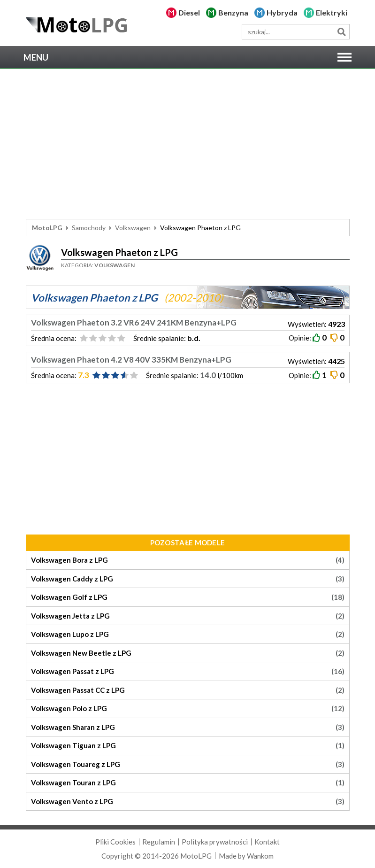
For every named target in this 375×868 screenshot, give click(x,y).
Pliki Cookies (115, 842)
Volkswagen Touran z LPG (188, 783)
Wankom (260, 856)
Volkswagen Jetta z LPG (188, 616)
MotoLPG (47, 228)
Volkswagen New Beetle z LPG (188, 653)
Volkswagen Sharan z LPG (188, 727)
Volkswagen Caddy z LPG (188, 579)
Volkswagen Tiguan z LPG (188, 746)
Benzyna (233, 12)
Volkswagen (133, 228)
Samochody (89, 228)
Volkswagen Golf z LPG (188, 597)
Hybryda (282, 12)
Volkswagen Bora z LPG (188, 560)
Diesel (189, 12)
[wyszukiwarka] (296, 32)
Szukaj (342, 32)
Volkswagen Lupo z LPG (188, 634)
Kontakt (267, 842)
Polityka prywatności (215, 842)
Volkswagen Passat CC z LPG (188, 690)
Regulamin (159, 842)
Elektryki (332, 12)
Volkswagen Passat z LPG (188, 671)
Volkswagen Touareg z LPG (188, 764)
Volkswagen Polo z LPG (188, 709)
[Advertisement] (188, 144)
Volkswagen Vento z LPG (188, 802)
